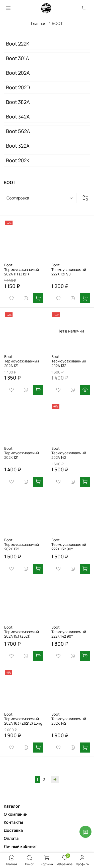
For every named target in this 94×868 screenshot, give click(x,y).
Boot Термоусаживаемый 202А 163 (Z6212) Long (23, 719)
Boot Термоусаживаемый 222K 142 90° (69, 632)
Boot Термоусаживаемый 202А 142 (69, 453)
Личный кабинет (20, 846)
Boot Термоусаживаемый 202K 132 (22, 544)
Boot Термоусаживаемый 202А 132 (69, 361)
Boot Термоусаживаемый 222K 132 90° (69, 544)
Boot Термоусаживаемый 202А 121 (22, 361)
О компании (16, 814)
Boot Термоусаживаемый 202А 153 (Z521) (22, 632)
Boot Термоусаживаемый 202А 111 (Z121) (22, 270)
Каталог (12, 806)
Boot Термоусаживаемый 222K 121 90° (69, 270)
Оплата (11, 838)
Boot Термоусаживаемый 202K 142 (69, 719)
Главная (39, 23)
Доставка (13, 830)
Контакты (13, 822)
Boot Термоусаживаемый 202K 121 (22, 453)
